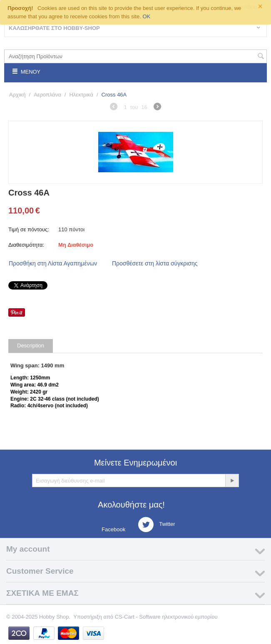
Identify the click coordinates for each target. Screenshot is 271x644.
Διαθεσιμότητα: (26, 245)
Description (31, 346)
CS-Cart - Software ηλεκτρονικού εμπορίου (166, 617)
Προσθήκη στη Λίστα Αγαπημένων (53, 263)
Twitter (157, 525)
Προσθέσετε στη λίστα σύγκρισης (155, 263)
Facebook (113, 529)
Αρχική (17, 95)
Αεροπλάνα (47, 95)
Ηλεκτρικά (81, 95)
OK (146, 16)
